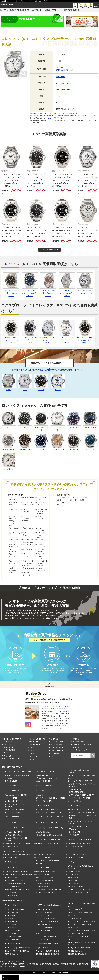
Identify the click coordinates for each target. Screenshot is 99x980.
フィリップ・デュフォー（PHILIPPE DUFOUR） (80, 828)
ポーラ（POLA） (73, 945)
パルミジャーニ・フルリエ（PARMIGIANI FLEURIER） (82, 823)
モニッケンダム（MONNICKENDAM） (18, 957)
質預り (86, 5)
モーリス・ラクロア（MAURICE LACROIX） (16, 845)
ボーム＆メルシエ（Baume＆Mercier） (49, 841)
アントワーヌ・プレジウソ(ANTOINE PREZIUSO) (17, 783)
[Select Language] (11, 978)
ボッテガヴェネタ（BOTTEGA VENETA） (19, 895)
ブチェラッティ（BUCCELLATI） (47, 942)
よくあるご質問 (9, 756)
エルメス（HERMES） (44, 787)
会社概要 (76, 745)
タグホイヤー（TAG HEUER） (15, 815)
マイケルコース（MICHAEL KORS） (80, 895)
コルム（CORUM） (43, 801)
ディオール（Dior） (11, 883)
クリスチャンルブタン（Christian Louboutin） (48, 868)
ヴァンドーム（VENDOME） (15, 915)
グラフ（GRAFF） (11, 924)
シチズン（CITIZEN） (12, 804)
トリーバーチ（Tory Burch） (14, 886)
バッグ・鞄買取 (56, 751)
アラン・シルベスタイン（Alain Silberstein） (78, 777)
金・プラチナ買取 (57, 756)
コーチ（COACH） (11, 873)
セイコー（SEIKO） (43, 811)
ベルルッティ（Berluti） (76, 893)
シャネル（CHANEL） (12, 807)
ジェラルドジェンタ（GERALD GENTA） (82, 801)
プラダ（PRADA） (74, 889)
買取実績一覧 (9, 753)
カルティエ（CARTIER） (44, 791)
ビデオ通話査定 (35, 751)
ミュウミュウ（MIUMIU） (45, 899)
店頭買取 (32, 756)
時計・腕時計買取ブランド (12, 773)
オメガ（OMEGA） (28, 498)
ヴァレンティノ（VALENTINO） (79, 860)
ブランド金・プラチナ (62, 503)
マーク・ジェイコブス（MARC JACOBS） (50, 895)
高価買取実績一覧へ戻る (49, 250)
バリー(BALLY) (72, 886)
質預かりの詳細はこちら (65, 70)
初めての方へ (9, 750)
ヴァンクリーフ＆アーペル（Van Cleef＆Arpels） (81, 783)
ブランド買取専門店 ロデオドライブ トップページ (15, 746)
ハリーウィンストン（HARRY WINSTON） (42, 512)
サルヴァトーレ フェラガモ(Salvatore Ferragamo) (80, 873)
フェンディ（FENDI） (44, 889)
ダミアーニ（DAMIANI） (45, 933)
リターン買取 (34, 762)
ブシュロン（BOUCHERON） (15, 942)
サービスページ (50, 118)
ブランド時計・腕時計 (62, 499)
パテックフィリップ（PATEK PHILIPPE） (42, 505)
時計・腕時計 (61, 77)
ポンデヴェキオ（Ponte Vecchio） (48, 950)
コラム (53, 762)
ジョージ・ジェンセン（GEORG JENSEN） (82, 927)
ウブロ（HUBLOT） (15, 509)
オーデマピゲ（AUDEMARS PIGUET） (81, 787)
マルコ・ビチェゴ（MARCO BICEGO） (18, 954)
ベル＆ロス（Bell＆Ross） (14, 841)
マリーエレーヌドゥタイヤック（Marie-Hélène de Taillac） (81, 950)
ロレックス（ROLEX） (64, 83)
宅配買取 (32, 753)
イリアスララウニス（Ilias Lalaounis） (49, 911)
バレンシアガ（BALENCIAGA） (15, 889)
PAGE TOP (49, 692)
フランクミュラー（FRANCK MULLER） (28, 519)
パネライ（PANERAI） (27, 511)
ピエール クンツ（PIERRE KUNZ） (48, 828)
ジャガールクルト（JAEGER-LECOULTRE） (51, 804)
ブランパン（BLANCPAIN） (14, 838)
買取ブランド (56, 745)
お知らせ (7, 759)
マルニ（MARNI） (11, 899)
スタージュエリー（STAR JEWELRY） (80, 930)
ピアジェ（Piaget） (11, 828)
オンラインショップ (80, 756)
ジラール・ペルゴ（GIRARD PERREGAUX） (14, 811)
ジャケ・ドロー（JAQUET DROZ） (80, 804)
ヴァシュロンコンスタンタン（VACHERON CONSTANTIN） (47, 783)
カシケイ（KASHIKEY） (13, 918)
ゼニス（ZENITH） (74, 811)
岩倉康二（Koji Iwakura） (76, 957)
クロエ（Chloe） (73, 868)
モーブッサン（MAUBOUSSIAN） (79, 954)
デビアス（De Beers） (44, 936)
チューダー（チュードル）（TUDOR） (28, 503)
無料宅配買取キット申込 (12, 765)
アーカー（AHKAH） (12, 911)
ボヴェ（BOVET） (74, 841)
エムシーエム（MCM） (13, 863)
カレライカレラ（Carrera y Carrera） (80, 918)
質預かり (32, 765)
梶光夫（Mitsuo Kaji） (12, 960)
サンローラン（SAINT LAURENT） (17, 877)
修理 (91, 5)
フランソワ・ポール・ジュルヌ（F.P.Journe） (78, 834)
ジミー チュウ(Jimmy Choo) (45, 877)
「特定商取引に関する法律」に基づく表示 (84, 752)
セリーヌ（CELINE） (43, 880)
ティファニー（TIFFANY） (14, 818)
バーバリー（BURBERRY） (45, 886)
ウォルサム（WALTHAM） (45, 915)
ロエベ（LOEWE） (11, 902)
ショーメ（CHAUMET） (44, 807)
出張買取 (32, 759)
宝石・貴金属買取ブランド (12, 906)
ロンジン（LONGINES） (76, 852)
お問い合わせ (9, 762)
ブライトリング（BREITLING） (13, 503)
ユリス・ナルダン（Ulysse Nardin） (48, 845)
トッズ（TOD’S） (74, 883)
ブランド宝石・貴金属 (85, 499)
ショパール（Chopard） (76, 807)
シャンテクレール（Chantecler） (47, 927)
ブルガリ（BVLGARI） (44, 838)
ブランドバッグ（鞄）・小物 (74, 499)
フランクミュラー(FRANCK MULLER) (80, 942)
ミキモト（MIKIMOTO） (45, 954)
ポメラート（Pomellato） (13, 950)
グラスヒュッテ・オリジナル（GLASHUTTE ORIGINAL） (77, 797)
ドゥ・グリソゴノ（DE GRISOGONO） (50, 818)
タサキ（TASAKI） (11, 933)
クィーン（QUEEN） (43, 921)
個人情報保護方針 (79, 748)
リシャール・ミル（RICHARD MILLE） (18, 849)
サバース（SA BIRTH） (75, 924)
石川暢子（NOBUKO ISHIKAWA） (48, 960)
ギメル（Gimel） (10, 921)
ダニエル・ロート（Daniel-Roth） (48, 815)
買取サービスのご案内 (37, 745)
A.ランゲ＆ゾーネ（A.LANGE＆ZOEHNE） (19, 777)
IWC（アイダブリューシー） (42, 499)
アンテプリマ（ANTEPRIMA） (47, 860)
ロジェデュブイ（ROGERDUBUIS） (80, 849)
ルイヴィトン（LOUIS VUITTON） (55, 715)
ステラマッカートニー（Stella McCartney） (19, 880)
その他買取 (55, 759)
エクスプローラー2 (63, 90)
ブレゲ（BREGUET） (75, 838)
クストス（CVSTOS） (12, 797)
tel (75, 5)
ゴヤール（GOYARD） (44, 873)
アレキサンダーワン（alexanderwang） (18, 860)
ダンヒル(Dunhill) (73, 880)
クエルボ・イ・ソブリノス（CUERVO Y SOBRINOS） (81, 791)
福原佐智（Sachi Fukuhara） (77, 960)
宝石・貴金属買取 (57, 753)
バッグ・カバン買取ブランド (13, 857)
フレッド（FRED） (43, 945)
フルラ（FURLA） (42, 893)
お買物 (80, 5)
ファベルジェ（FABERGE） (77, 939)
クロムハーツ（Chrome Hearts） (47, 924)
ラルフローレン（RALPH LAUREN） (80, 845)
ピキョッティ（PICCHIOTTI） (46, 939)
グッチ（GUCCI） (42, 797)
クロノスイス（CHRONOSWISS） (16, 801)
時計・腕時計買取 (57, 748)
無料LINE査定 (34, 748)
